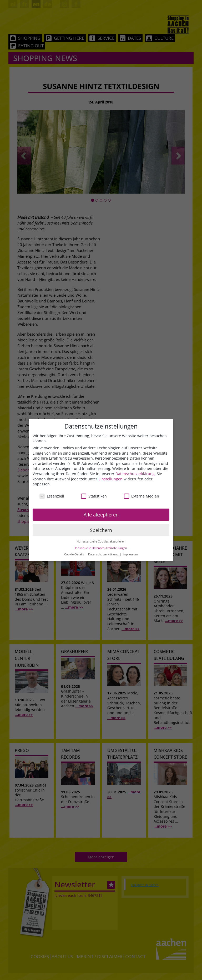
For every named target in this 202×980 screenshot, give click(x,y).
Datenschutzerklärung (135, 474)
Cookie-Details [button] (74, 554)
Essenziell (52, 496)
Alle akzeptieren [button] (101, 515)
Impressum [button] (130, 554)
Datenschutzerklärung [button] (104, 554)
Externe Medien (142, 496)
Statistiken (94, 496)
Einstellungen (110, 479)
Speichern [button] (101, 530)
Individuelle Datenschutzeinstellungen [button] (101, 548)
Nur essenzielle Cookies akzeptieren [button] (101, 541)
